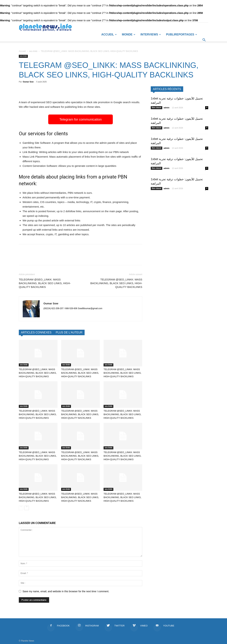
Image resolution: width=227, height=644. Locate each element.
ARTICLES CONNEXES (36, 332)
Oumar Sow (28, 82)
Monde (129, 34)
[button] (204, 40)
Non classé (157, 108)
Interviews (151, 34)
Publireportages (182, 34)
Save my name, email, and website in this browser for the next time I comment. (66, 591)
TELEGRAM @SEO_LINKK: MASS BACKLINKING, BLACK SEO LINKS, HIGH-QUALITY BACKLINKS (45, 283)
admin (167, 108)
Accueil (109, 34)
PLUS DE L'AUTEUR (69, 332)
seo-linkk (33, 51)
